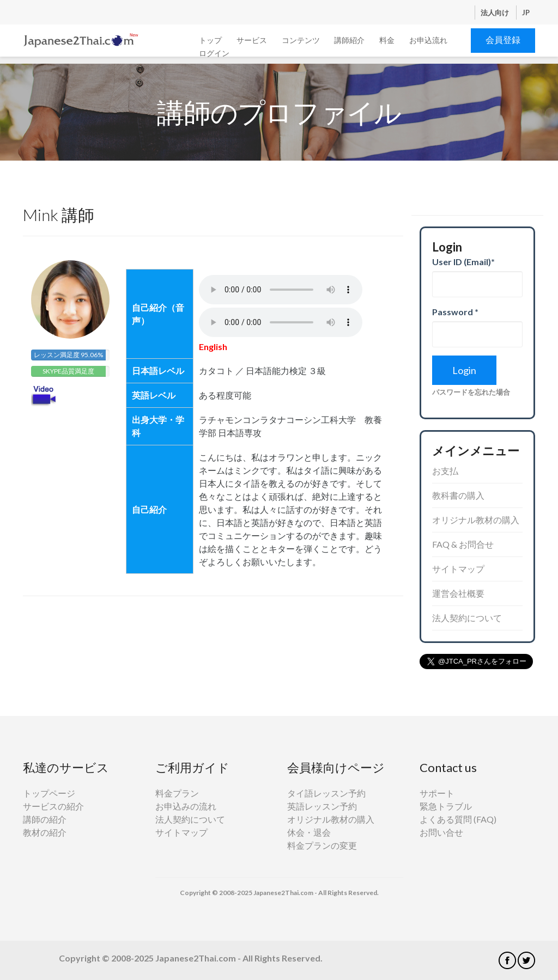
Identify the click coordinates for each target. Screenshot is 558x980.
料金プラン (177, 793)
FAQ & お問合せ (463, 544)
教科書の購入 (458, 495)
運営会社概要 (458, 593)
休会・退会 (309, 832)
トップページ (49, 793)
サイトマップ (458, 569)
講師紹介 (349, 40)
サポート (437, 793)
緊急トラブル (446, 806)
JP (526, 13)
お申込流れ (428, 40)
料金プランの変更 (322, 845)
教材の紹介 (45, 832)
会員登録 (503, 39)
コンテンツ (301, 40)
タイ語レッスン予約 (326, 793)
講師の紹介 (45, 819)
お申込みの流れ (186, 806)
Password (455, 312)
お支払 (445, 471)
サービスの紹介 (53, 806)
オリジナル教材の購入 (476, 520)
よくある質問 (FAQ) (458, 819)
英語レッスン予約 (322, 806)
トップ (210, 40)
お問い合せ (441, 832)
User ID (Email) (463, 262)
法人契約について (467, 618)
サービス (252, 40)
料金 (387, 40)
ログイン (214, 53)
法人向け (496, 13)
